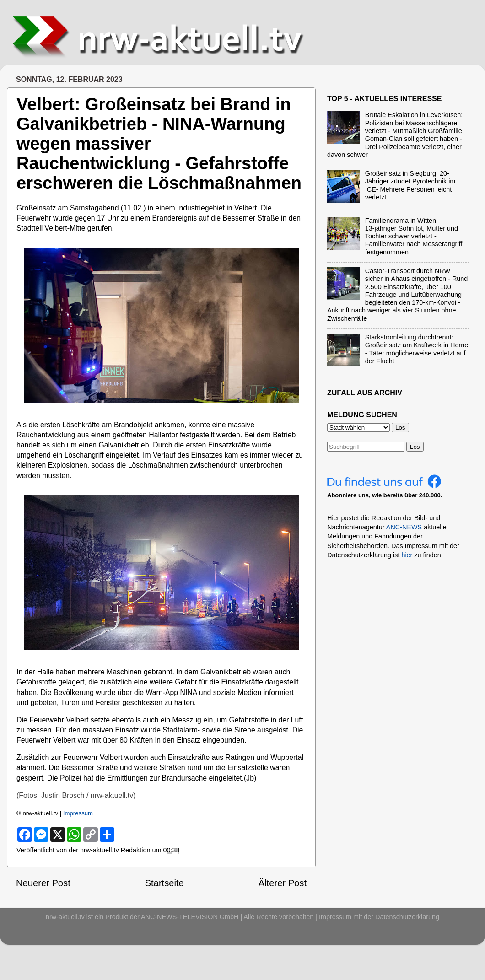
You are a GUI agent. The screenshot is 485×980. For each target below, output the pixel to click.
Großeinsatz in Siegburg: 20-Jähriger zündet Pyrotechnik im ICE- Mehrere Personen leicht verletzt (410, 185)
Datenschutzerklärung (407, 917)
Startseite (164, 883)
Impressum (78, 813)
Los (415, 447)
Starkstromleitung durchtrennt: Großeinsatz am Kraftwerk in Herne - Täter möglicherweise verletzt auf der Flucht (417, 349)
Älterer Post (283, 883)
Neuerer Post (43, 883)
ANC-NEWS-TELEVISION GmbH (190, 917)
